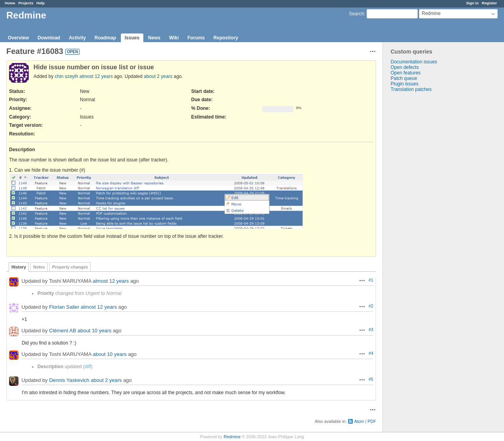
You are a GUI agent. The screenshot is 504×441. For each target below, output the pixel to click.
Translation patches (411, 89)
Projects (26, 3)
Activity (77, 38)
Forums (196, 38)
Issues (132, 38)
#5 (371, 379)
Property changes (70, 267)
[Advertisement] (422, 216)
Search (356, 14)
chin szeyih (66, 76)
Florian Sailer (64, 307)
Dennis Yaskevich (69, 380)
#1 (371, 280)
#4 (371, 353)
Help (41, 3)
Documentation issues (414, 62)
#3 (371, 330)
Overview (18, 38)
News (154, 38)
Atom (359, 421)
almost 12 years (96, 76)
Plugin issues (405, 84)
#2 (371, 306)
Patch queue (404, 78)
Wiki (174, 38)
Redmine (232, 437)
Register (489, 3)
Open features (406, 73)
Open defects (405, 67)
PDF (372, 421)
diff (88, 367)
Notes (39, 267)
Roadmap (105, 38)
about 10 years (94, 331)
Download (49, 38)
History (19, 267)
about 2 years (158, 76)
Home (10, 3)
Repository (226, 38)
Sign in (472, 3)
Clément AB (63, 331)
